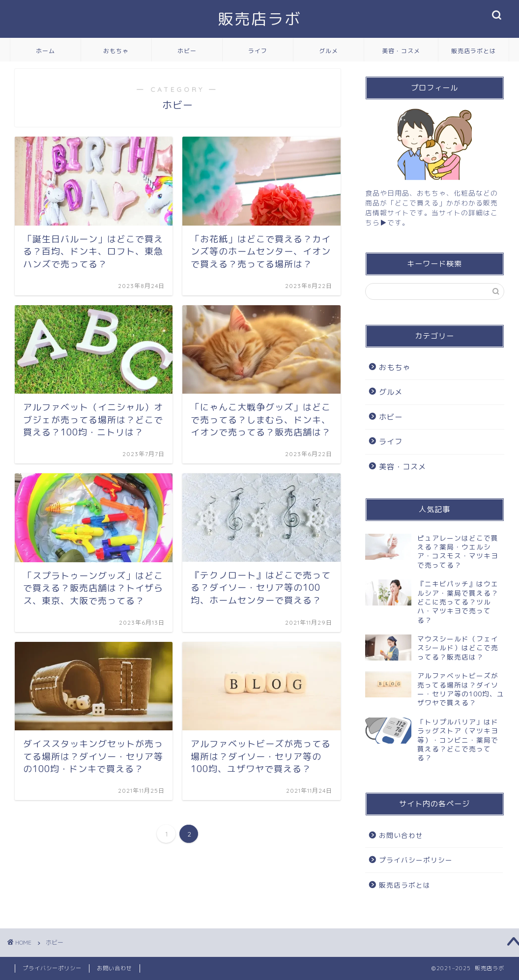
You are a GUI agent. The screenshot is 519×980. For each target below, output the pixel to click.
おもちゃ (116, 51)
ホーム (45, 51)
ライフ (258, 51)
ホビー (187, 51)
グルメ (329, 51)
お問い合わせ (401, 835)
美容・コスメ (401, 51)
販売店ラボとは (474, 51)
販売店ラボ (259, 19)
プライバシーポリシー (416, 860)
